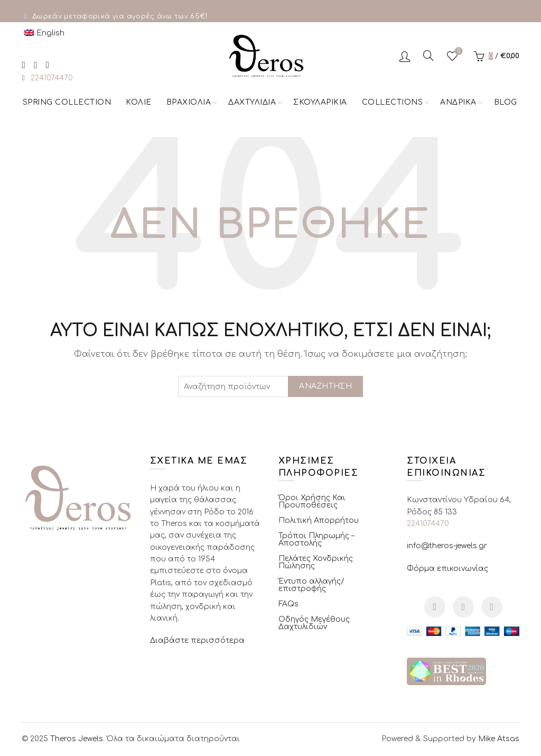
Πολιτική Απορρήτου (319, 520)
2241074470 (52, 78)
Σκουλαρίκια (320, 102)
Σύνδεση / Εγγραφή (405, 56)
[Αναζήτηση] (428, 56)
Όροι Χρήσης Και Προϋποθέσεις (312, 501)
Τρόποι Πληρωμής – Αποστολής (316, 540)
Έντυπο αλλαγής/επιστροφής (311, 585)
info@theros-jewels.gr (447, 546)
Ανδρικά (458, 102)
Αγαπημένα (458, 52)
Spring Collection (67, 102)
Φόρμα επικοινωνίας (447, 569)
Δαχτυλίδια (252, 102)
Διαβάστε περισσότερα (197, 640)
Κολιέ (139, 102)
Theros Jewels (77, 739)
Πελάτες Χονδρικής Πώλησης (316, 562)
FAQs (288, 604)
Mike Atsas (499, 739)
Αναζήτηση (325, 386)
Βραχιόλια (189, 102)
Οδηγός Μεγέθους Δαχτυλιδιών (314, 623)
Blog (506, 102)
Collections (393, 102)
